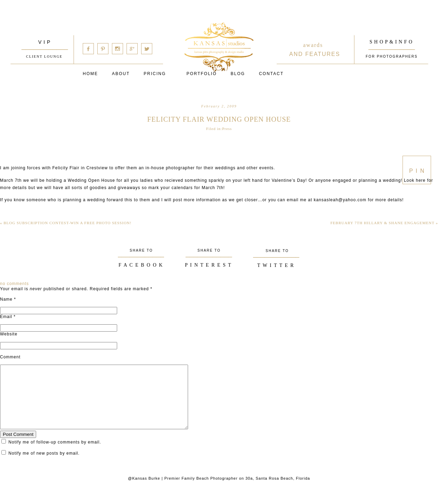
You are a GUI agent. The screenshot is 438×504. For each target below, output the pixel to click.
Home (90, 74)
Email (6, 317)
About (121, 74)
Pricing (155, 74)
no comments (14, 284)
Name (6, 299)
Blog (238, 74)
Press (227, 129)
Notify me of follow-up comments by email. (55, 455)
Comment (10, 357)
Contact (271, 74)
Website (9, 334)
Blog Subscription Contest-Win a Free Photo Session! (66, 223)
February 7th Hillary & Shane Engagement (384, 223)
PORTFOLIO (201, 74)
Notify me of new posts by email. (44, 466)
